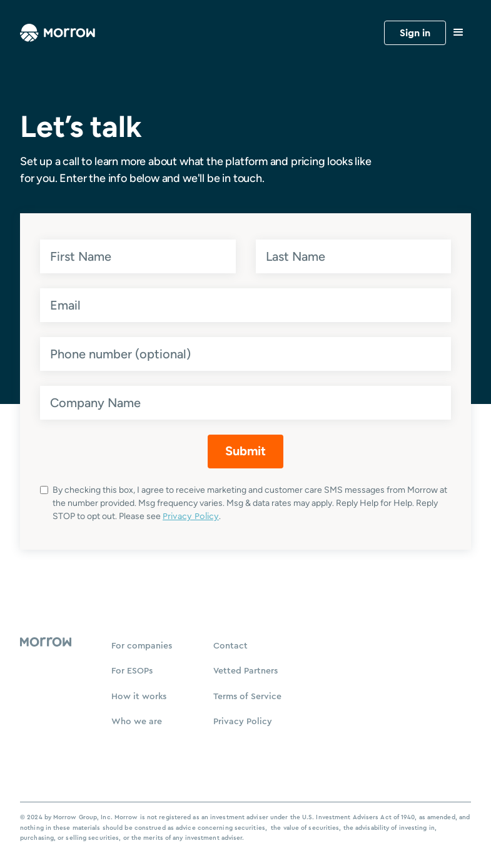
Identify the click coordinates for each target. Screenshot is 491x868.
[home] (58, 33)
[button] (458, 33)
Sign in (415, 33)
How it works (139, 697)
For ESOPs (132, 671)
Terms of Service (247, 697)
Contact (230, 646)
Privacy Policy (191, 517)
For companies (142, 646)
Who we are (137, 722)
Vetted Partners (245, 671)
